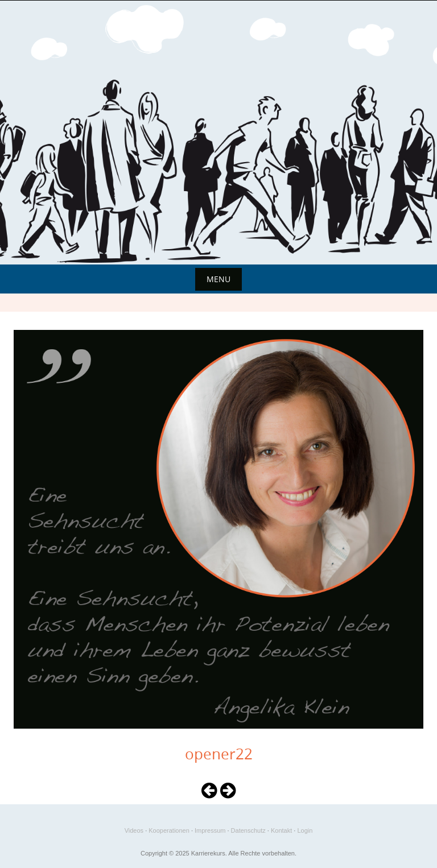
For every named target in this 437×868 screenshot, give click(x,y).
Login (305, 830)
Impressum (210, 830)
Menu (218, 279)
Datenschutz (248, 830)
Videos (134, 830)
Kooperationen (169, 830)
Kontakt (281, 830)
